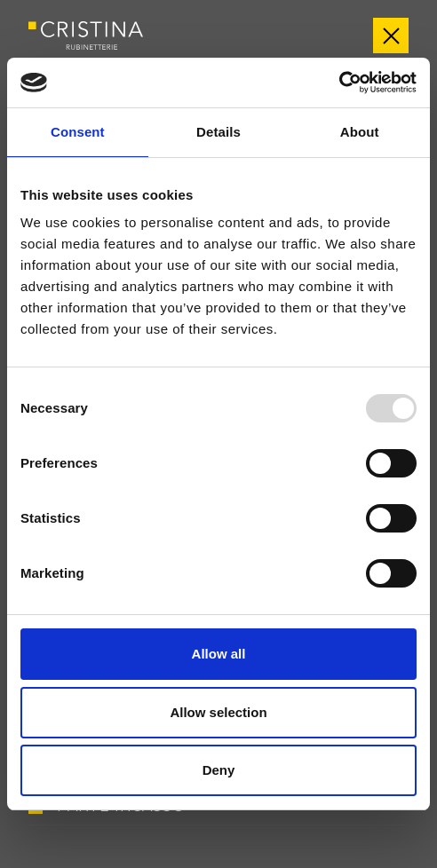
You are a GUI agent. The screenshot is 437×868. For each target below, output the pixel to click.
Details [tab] (218, 132)
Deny (219, 770)
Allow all (219, 654)
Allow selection (218, 712)
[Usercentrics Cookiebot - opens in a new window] (339, 83)
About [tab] (360, 132)
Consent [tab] (78, 132)
